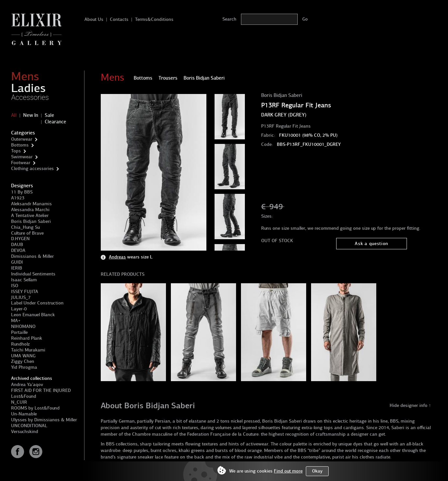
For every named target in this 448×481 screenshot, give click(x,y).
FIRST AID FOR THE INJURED (41, 390)
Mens (25, 76)
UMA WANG (23, 356)
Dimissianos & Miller (32, 256)
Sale (49, 115)
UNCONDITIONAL (29, 426)
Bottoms (20, 145)
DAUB (17, 245)
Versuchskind (25, 432)
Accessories (30, 97)
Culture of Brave (27, 233)
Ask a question (372, 244)
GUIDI (17, 262)
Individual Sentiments (33, 274)
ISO (15, 286)
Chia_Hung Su (25, 227)
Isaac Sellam (24, 280)
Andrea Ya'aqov (27, 385)
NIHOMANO (23, 326)
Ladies (28, 88)
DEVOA (18, 250)
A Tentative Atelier (30, 216)
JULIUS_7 (21, 297)
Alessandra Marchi (30, 210)
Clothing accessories (32, 169)
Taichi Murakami (28, 350)
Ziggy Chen (23, 361)
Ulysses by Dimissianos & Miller (44, 420)
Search (229, 19)
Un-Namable (24, 414)
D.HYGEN (20, 239)
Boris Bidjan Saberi (31, 221)
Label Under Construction (37, 303)
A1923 (18, 198)
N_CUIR (19, 402)
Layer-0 (19, 309)
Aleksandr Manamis (31, 204)
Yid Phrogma (24, 367)
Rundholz (20, 344)
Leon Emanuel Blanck (33, 315)
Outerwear (22, 139)
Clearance (55, 122)
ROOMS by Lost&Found (35, 408)
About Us (94, 19)
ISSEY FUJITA (25, 292)
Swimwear (22, 157)
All (14, 115)
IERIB (17, 268)
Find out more (288, 471)
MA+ (16, 321)
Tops (16, 151)
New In (31, 115)
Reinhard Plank (27, 338)
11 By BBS (22, 192)
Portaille (19, 332)
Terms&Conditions (154, 19)
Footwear (21, 163)
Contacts (119, 19)
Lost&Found (24, 396)
